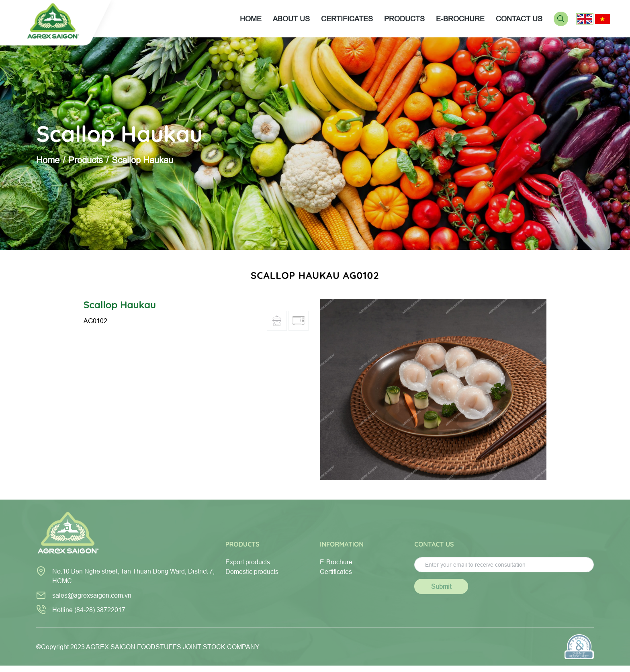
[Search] (561, 18)
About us (291, 19)
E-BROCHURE (460, 19)
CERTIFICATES (347, 19)
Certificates (336, 572)
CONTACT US (519, 19)
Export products (248, 562)
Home (251, 19)
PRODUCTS (404, 19)
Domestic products (252, 572)
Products (86, 160)
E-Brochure (336, 562)
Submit (441, 586)
